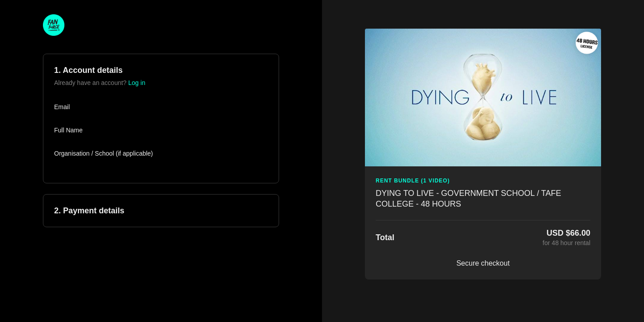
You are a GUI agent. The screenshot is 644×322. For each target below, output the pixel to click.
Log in (137, 83)
